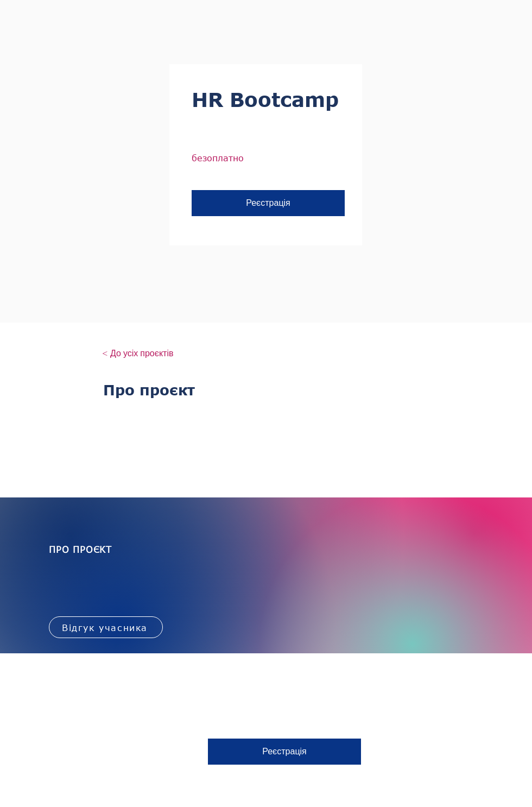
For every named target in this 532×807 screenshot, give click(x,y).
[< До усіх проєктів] (138, 354)
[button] (268, 203)
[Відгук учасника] (106, 627)
